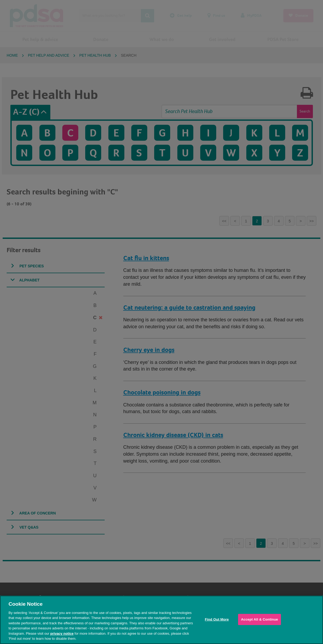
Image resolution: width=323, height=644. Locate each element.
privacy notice (62, 633)
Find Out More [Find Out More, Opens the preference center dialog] (217, 619)
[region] (162, 620)
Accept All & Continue (259, 619)
